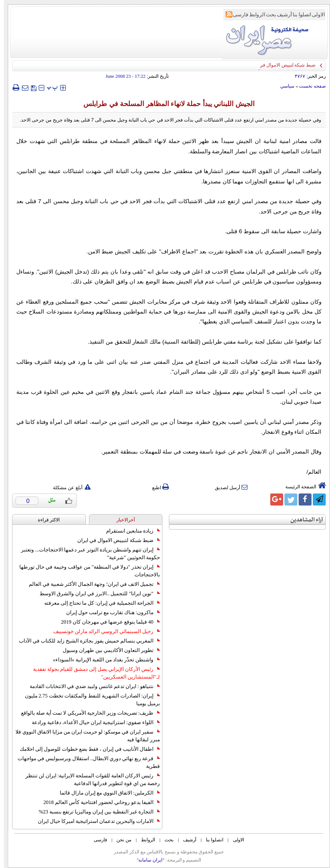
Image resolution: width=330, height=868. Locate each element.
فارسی (237, 15)
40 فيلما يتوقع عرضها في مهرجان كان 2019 (107, 622)
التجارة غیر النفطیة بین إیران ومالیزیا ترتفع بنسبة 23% (95, 812)
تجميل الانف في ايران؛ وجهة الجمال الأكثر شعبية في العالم (90, 584)
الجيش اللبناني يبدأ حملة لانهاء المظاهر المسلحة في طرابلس (165, 104)
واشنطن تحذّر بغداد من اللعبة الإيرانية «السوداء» (102, 660)
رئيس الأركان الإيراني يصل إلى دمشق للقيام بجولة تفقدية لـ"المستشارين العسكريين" (93, 673)
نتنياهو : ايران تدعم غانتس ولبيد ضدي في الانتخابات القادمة (91, 686)
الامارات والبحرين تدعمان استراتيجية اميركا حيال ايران (95, 821)
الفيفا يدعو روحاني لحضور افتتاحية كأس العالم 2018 (98, 802)
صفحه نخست (309, 86)
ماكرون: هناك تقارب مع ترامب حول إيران (109, 612)
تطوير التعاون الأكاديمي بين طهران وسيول (107, 650)
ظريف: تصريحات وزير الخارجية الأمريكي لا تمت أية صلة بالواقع (87, 713)
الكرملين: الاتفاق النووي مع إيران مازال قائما (106, 793)
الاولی (315, 15)
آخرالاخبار (122, 520)
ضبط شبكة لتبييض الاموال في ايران (115, 540)
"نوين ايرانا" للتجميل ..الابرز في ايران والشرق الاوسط (96, 594)
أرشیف (280, 15)
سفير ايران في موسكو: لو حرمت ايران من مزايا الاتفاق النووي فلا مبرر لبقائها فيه (84, 736)
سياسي (283, 86)
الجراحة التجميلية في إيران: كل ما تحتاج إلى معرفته (98, 603)
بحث (267, 15)
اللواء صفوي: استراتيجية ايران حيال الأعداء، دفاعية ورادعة (92, 722)
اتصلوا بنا (298, 15)
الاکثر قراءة (45, 520)
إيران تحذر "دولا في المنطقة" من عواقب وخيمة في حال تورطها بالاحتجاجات (86, 571)
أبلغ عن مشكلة (68, 487)
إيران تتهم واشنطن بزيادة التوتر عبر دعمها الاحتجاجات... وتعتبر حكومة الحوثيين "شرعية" (87, 554)
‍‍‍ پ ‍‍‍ (49, 87)
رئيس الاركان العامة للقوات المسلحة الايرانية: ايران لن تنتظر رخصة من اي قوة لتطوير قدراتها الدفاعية (89, 780)
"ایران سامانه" (147, 860)
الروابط (253, 15)
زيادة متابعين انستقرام (129, 531)
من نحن (120, 840)
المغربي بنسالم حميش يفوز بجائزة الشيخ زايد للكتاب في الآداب (86, 641)
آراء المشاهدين (303, 520)
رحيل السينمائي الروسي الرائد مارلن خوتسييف (103, 631)
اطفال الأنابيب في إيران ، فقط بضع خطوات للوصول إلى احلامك (86, 749)
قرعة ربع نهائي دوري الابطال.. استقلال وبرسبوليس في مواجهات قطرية (85, 762)
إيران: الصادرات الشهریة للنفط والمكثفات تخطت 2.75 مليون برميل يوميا (89, 700)
